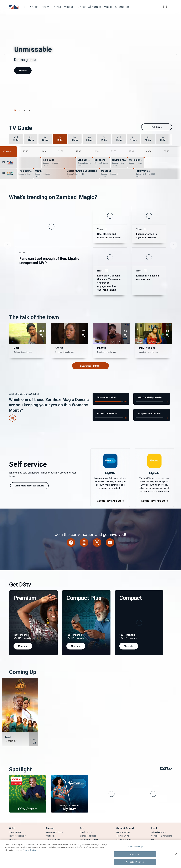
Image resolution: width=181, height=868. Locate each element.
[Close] (176, 854)
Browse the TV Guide (54, 823)
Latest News (51, 833)
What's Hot (50, 826)
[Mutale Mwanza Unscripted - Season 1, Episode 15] (82, 164)
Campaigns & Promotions (162, 826)
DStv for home (86, 823)
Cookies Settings (135, 847)
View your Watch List (18, 826)
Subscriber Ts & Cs (159, 823)
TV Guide (13, 830)
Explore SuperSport (53, 830)
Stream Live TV (15, 823)
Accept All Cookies (135, 862)
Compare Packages (88, 826)
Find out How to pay (124, 830)
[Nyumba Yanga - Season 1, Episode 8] (119, 153)
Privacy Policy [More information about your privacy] (29, 850)
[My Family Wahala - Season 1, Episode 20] (136, 153)
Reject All (135, 854)
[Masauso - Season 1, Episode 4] (117, 164)
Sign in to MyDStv (123, 823)
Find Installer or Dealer (89, 830)
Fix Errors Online (122, 826)
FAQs (153, 830)
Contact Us (120, 833)
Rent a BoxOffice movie (19, 833)
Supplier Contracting (159, 833)
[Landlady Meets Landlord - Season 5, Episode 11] (85, 153)
